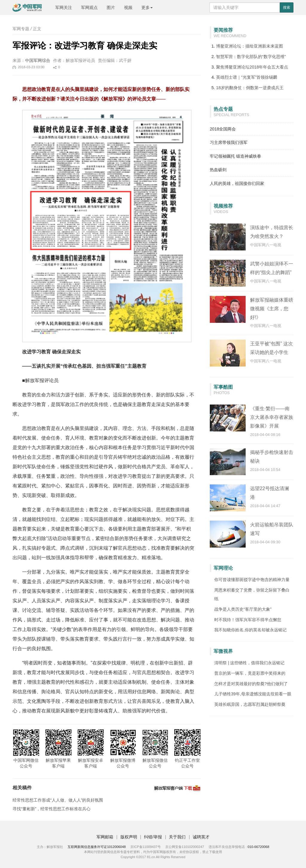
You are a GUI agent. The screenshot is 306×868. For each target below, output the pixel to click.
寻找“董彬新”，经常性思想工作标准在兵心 (52, 809)
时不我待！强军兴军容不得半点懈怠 (248, 620)
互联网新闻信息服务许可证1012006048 (97, 847)
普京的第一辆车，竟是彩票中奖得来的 (250, 673)
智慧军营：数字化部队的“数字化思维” (251, 57)
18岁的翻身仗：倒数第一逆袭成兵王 (250, 88)
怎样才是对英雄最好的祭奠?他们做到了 (251, 684)
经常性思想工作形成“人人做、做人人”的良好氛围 (58, 800)
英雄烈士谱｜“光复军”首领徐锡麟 (247, 77)
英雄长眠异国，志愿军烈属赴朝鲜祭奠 (250, 704)
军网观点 (89, 7)
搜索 (287, 7)
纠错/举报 (153, 837)
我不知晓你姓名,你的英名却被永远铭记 (250, 630)
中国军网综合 (38, 60)
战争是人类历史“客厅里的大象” (243, 609)
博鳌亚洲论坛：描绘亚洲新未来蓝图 (250, 46)
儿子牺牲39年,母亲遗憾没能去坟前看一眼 (253, 694)
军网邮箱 (105, 837)
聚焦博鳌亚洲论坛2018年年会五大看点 (252, 67)
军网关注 (64, 7)
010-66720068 (258, 847)
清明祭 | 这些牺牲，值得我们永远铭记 (249, 663)
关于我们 (177, 837)
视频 (128, 7)
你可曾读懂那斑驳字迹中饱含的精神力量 (252, 580)
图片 (111, 7)
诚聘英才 (201, 837)
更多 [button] (147, 7)
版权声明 (129, 837)
